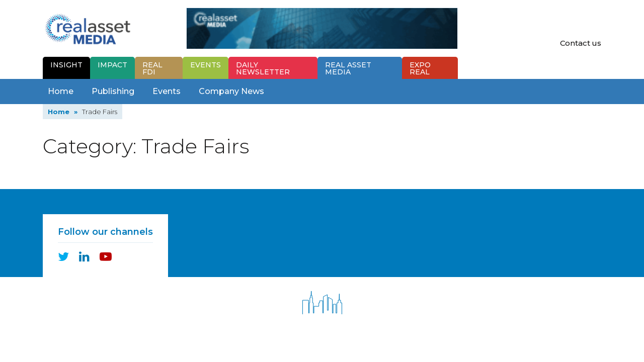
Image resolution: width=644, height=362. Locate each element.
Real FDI (152, 68)
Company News (231, 91)
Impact (112, 65)
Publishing (113, 91)
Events (206, 65)
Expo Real (420, 68)
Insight (66, 65)
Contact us (581, 43)
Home (61, 91)
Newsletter (263, 68)
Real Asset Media (348, 68)
